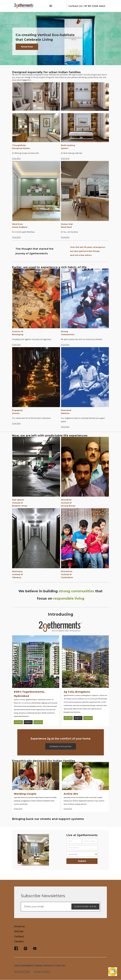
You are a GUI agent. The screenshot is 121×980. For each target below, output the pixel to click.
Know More (16, 158)
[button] (51, 6)
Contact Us (28, 722)
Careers (19, 941)
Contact (19, 936)
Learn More (18, 722)
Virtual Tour (38, 722)
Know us (19, 926)
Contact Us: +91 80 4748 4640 (87, 6)
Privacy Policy (42, 971)
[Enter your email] (61, 907)
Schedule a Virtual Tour (61, 746)
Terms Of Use (22, 971)
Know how (27, 47)
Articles (19, 931)
